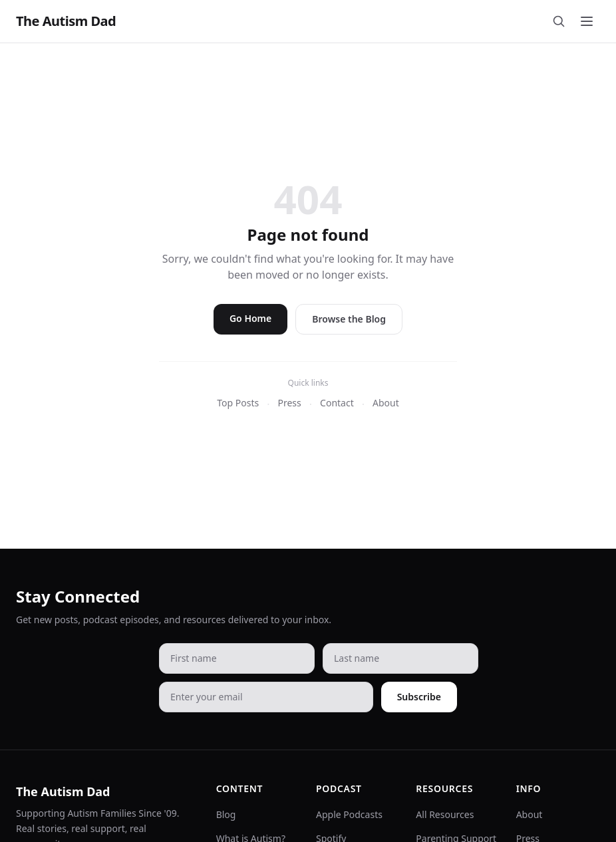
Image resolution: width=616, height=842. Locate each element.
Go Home (250, 318)
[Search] (559, 21)
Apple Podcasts (349, 814)
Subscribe (419, 697)
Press (289, 403)
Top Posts (238, 403)
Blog (226, 814)
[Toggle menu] (587, 21)
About (386, 403)
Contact (337, 403)
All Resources (445, 814)
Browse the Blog (349, 319)
